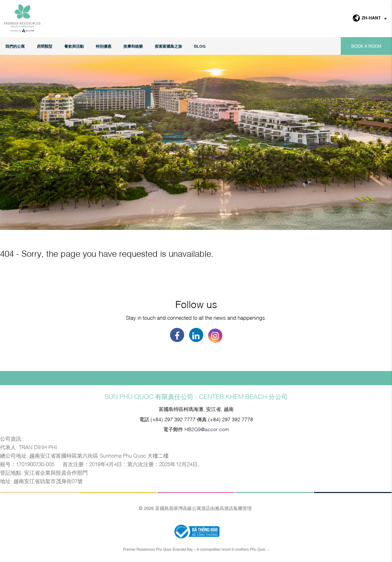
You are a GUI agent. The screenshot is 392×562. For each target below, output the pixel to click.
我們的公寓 (15, 46)
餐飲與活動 (74, 46)
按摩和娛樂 (133, 46)
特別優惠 (104, 46)
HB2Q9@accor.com (207, 429)
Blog (200, 46)
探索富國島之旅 (168, 46)
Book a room (366, 46)
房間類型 (45, 46)
